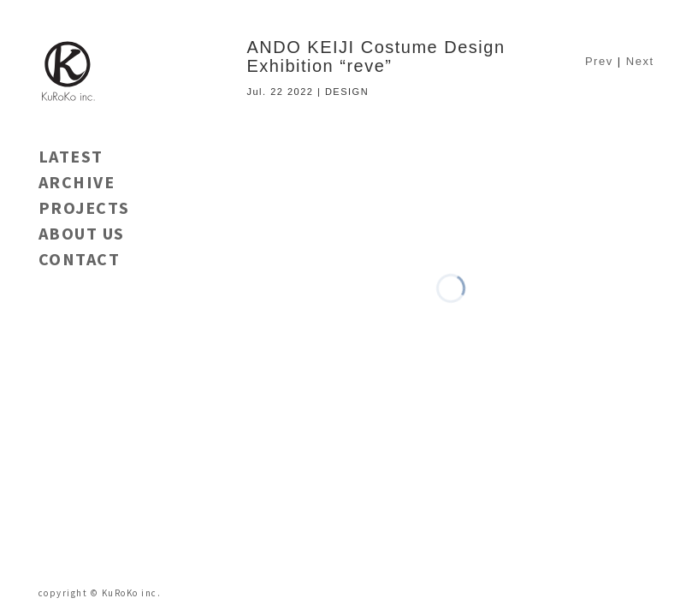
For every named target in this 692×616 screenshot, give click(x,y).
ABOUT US (82, 233)
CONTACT (80, 259)
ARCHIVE (77, 182)
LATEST (71, 156)
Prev (599, 61)
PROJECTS (84, 207)
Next (640, 61)
